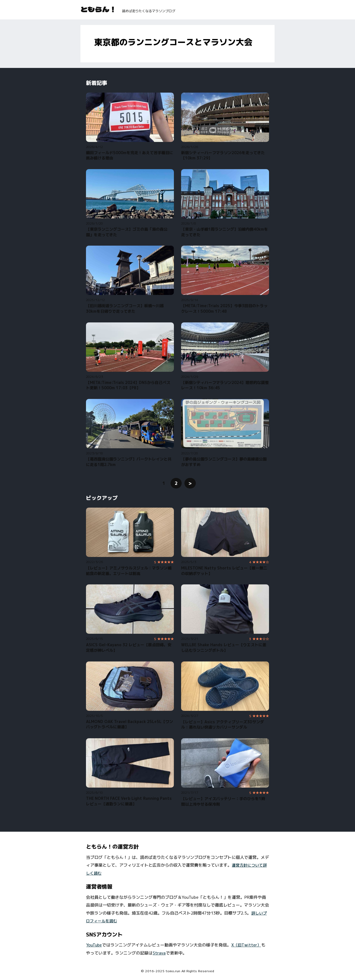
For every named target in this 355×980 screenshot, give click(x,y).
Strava (159, 953)
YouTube (94, 945)
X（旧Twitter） (246, 945)
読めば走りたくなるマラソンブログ (149, 11)
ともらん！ (98, 9)
